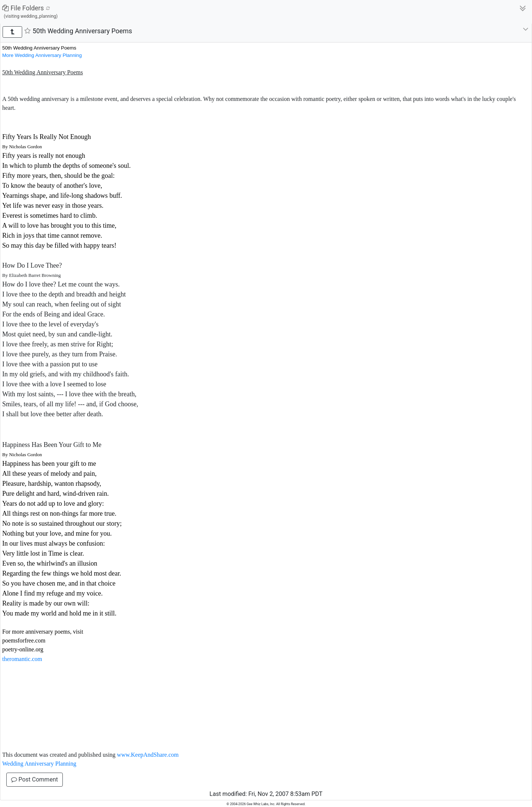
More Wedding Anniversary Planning (42, 55)
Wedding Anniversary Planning (39, 764)
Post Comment (35, 779)
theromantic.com (22, 659)
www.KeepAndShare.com (148, 755)
